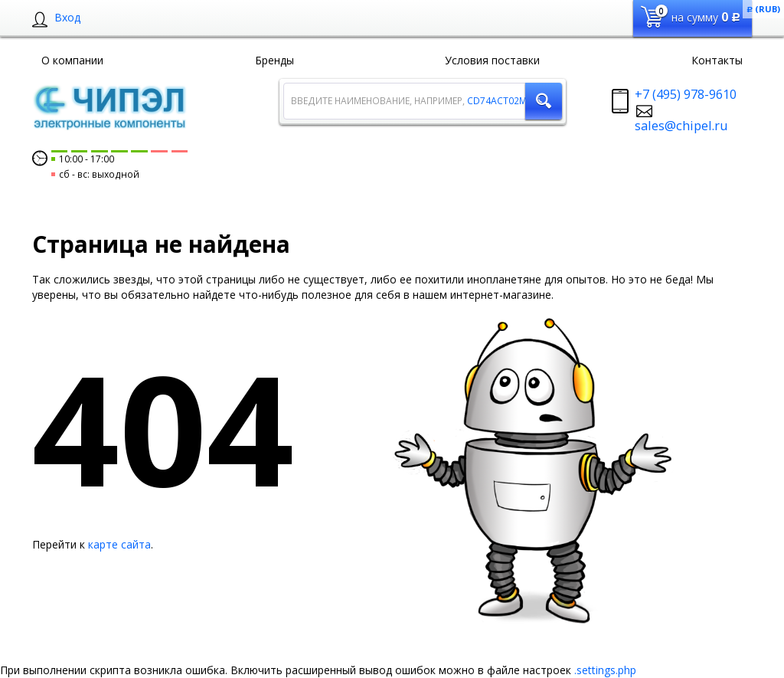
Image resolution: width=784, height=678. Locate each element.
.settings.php (605, 670)
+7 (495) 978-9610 (686, 94)
